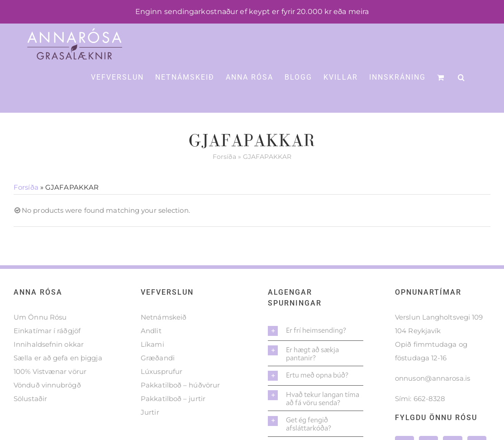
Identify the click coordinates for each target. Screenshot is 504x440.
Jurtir (150, 412)
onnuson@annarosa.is (433, 378)
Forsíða (224, 157)
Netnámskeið (164, 317)
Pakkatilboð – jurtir (173, 399)
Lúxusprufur (162, 371)
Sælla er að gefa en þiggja (58, 358)
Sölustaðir (30, 399)
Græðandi (158, 358)
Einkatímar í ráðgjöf (47, 331)
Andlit (151, 331)
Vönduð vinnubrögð (47, 385)
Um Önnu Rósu (40, 317)
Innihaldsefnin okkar (49, 344)
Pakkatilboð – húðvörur (180, 385)
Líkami (152, 344)
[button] (462, 77)
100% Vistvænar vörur (50, 371)
